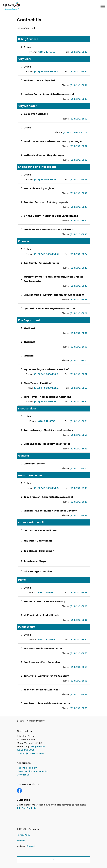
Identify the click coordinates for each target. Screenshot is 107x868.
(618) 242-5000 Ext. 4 (46, 71)
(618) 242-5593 (79, 488)
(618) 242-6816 (79, 85)
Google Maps (38, 746)
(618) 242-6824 (79, 254)
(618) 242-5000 (79, 468)
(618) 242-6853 (46, 640)
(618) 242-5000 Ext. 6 (46, 254)
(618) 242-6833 (79, 207)
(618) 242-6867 (79, 71)
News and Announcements (32, 771)
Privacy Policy (23, 835)
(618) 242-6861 (79, 421)
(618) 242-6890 (46, 592)
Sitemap (21, 841)
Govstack (31, 846)
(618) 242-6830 (79, 193)
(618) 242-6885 (79, 515)
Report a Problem (27, 768)
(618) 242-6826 (79, 313)
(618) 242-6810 (79, 502)
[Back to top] (54, 860)
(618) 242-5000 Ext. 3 (75, 132)
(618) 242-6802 (79, 119)
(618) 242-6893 (79, 592)
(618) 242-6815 (79, 99)
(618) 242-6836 (79, 179)
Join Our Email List (27, 808)
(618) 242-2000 (79, 333)
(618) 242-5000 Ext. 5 (46, 488)
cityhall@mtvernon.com (30, 753)
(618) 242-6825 (79, 286)
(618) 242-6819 (46, 52)
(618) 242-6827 (79, 268)
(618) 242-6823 (79, 299)
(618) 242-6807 (79, 146)
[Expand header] (103, 6)
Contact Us (23, 775)
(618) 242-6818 (79, 52)
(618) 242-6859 (46, 421)
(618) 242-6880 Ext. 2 (46, 374)
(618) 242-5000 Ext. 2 (46, 179)
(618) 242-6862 (79, 374)
